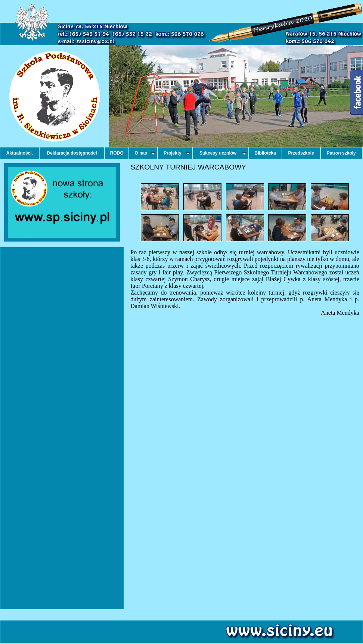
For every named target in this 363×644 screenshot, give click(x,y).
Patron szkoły (341, 153)
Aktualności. (20, 153)
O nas (145, 153)
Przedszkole (301, 153)
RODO (117, 153)
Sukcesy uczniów (223, 153)
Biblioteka (265, 153)
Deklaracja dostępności (72, 153)
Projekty (177, 153)
